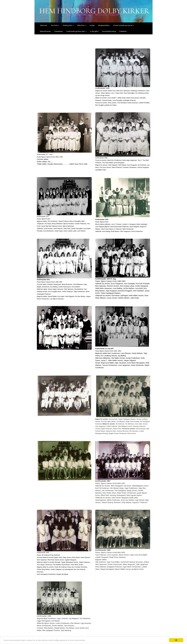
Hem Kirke (55, 25)
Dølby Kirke (82, 25)
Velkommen (44, 25)
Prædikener (123, 31)
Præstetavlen (59, 31)
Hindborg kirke (68, 25)
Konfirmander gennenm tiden (76, 31)
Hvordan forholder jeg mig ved (124, 25)
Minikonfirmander (45, 31)
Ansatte (92, 25)
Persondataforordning (109, 31)
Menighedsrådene (104, 25)
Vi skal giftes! (94, 31)
